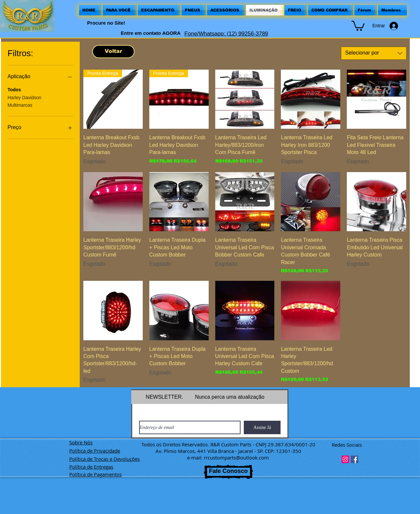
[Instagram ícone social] (345, 459)
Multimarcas (20, 105)
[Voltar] (113, 52)
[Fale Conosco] (228, 472)
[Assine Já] (262, 427)
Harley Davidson (24, 97)
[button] (358, 25)
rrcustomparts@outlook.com (236, 458)
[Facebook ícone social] (355, 459)
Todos (14, 89)
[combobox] (374, 53)
